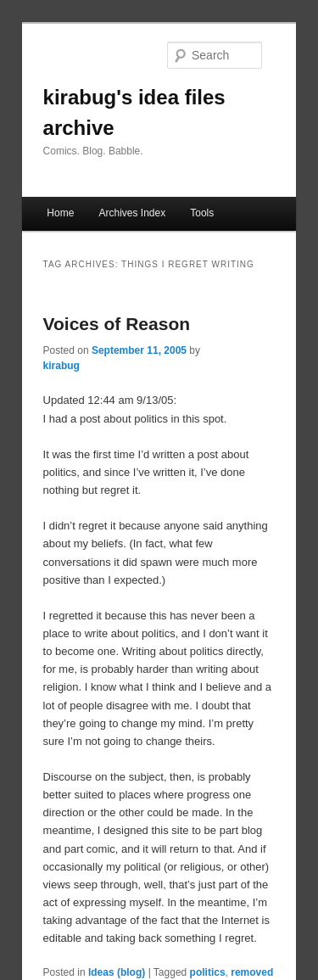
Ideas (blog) (117, 972)
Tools (202, 213)
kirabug (61, 366)
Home (60, 213)
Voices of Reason (117, 324)
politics (208, 972)
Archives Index (132, 213)
